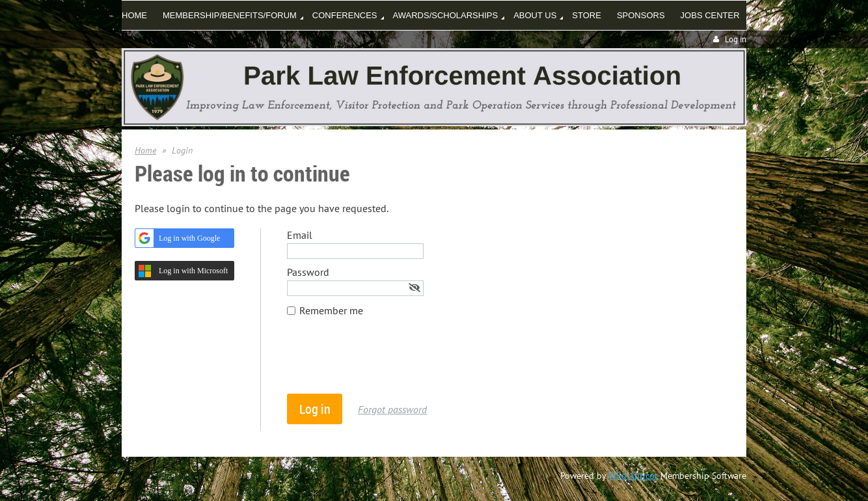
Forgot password (392, 409)
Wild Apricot (633, 476)
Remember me (331, 310)
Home (145, 150)
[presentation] (386, 362)
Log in (736, 39)
